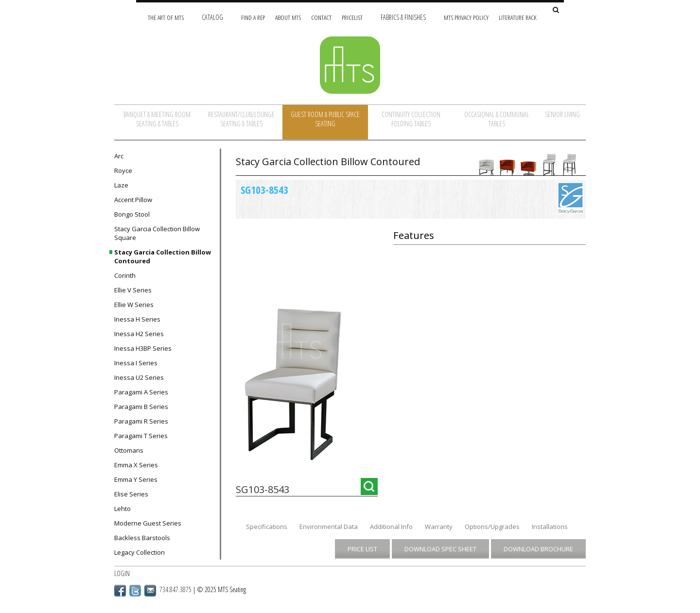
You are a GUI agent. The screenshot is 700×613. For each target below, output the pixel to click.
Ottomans (129, 450)
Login (122, 573)
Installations (550, 527)
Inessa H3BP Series (143, 348)
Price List (362, 549)
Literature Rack (518, 17)
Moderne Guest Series (148, 523)
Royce (123, 170)
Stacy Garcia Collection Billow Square (157, 233)
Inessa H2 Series (139, 334)
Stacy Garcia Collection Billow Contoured (163, 256)
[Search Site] (556, 10)
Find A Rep (253, 17)
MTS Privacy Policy (466, 17)
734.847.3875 (175, 589)
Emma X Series (136, 465)
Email (150, 591)
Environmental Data (329, 527)
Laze (121, 185)
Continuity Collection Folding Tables (411, 119)
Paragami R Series (141, 421)
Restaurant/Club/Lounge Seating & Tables (241, 119)
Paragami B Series (141, 407)
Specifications (267, 527)
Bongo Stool (132, 214)
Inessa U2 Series (139, 377)
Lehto (122, 509)
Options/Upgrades (492, 527)
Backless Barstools (142, 538)
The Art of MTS (166, 17)
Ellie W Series (134, 305)
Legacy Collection (140, 552)
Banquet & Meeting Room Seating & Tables (157, 119)
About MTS (288, 17)
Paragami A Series (141, 392)
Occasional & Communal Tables (497, 119)
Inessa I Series (136, 363)
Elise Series (131, 494)
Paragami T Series (141, 436)
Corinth (125, 275)
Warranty (439, 527)
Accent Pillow (133, 200)
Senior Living (562, 114)
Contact (321, 17)
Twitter (135, 591)
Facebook (120, 591)
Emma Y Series (136, 479)
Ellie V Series (133, 290)
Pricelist (352, 17)
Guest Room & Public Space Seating (325, 119)
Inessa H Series (137, 319)
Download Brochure (538, 549)
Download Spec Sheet (440, 549)
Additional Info (391, 527)
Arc (119, 156)
